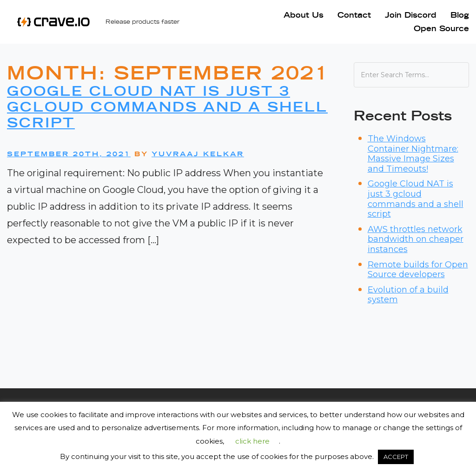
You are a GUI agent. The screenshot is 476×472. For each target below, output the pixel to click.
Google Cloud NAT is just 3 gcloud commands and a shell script (167, 107)
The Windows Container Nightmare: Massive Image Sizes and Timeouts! (413, 154)
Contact (354, 15)
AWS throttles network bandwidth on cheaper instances (416, 239)
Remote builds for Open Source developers (418, 270)
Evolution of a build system (408, 295)
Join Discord (411, 15)
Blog (460, 15)
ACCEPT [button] (396, 457)
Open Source (441, 28)
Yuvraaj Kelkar (198, 154)
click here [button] (252, 441)
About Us (304, 15)
